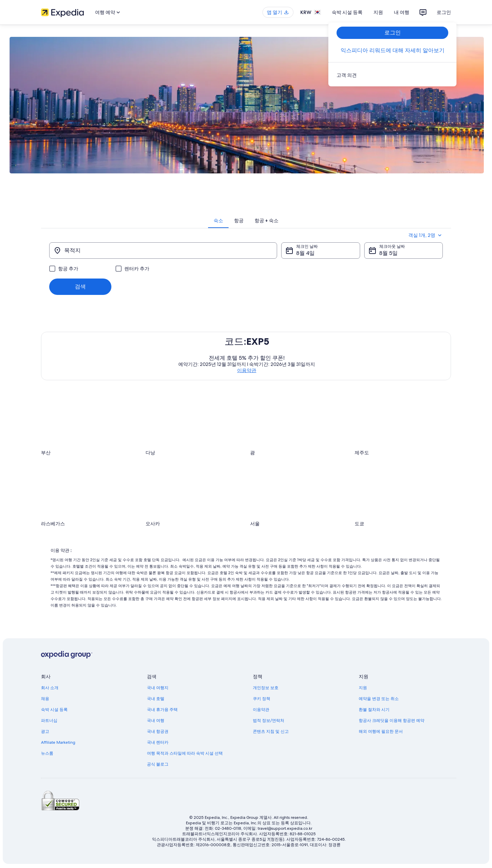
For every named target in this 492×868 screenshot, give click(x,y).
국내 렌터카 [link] (158, 742)
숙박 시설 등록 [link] (54, 710)
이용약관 (247, 370)
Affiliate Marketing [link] (58, 742)
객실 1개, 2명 (426, 235)
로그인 (444, 12)
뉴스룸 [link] (47, 753)
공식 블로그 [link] (158, 764)
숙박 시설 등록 (347, 12)
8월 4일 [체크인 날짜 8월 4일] (305, 253)
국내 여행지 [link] (158, 688)
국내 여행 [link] (156, 721)
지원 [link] (363, 688)
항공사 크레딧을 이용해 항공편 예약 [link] (392, 721)
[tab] (218, 220)
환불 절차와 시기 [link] (374, 710)
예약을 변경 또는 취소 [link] (379, 699)
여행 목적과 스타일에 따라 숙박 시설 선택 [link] (185, 753)
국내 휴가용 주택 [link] (162, 710)
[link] (392, 75)
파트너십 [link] (49, 721)
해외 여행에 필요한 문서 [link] (381, 731)
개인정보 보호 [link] (266, 688)
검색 (80, 287)
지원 (378, 12)
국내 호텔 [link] (156, 699)
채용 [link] (45, 699)
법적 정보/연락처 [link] (269, 721)
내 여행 (402, 12)
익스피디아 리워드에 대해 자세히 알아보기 (393, 50)
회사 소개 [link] (50, 688)
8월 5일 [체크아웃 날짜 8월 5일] (388, 253)
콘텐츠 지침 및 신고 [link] (271, 731)
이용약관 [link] (261, 710)
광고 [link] (45, 731)
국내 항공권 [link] (158, 731)
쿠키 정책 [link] (262, 699)
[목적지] (163, 251)
